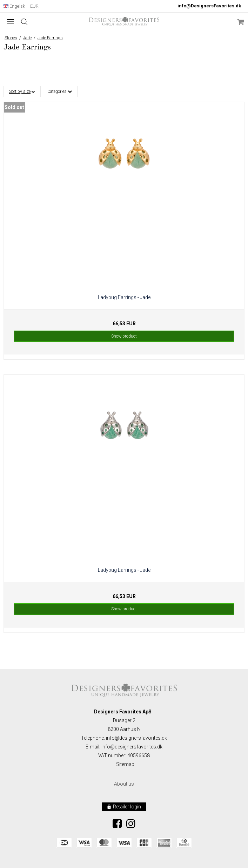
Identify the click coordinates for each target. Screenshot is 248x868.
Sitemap (125, 764)
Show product (124, 336)
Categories (60, 91)
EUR (34, 6)
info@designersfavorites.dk (132, 747)
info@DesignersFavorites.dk (209, 6)
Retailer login (127, 807)
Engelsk (14, 6)
